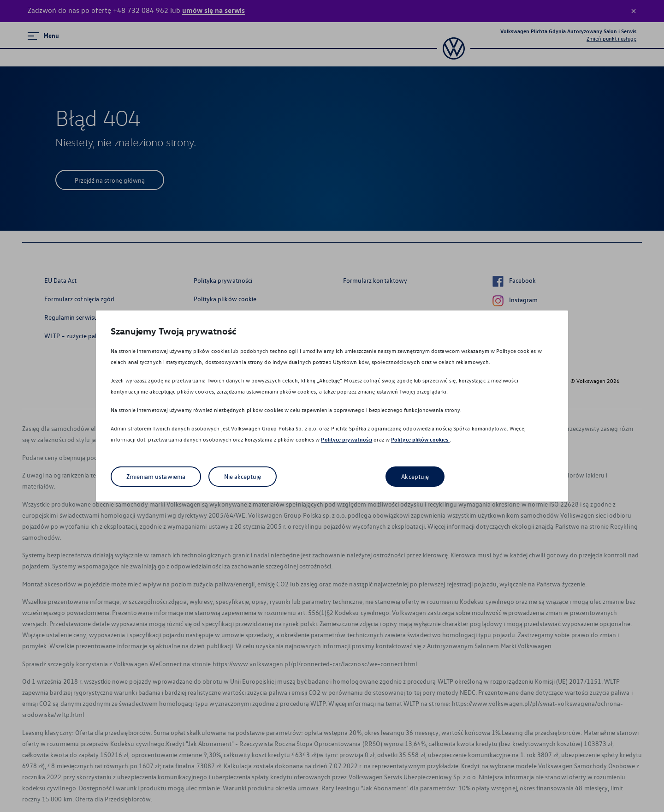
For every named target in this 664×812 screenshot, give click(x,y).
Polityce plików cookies (420, 439)
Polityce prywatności (347, 439)
